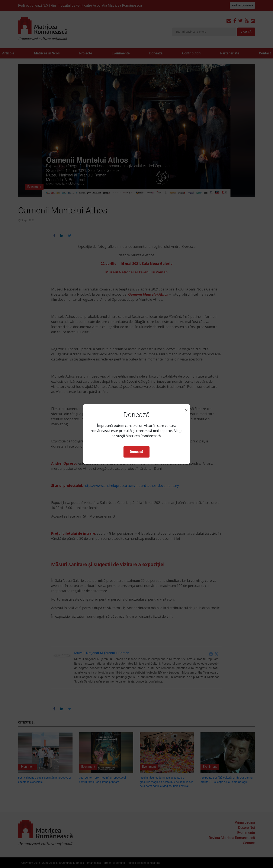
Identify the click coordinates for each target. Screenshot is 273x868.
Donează (136, 452)
